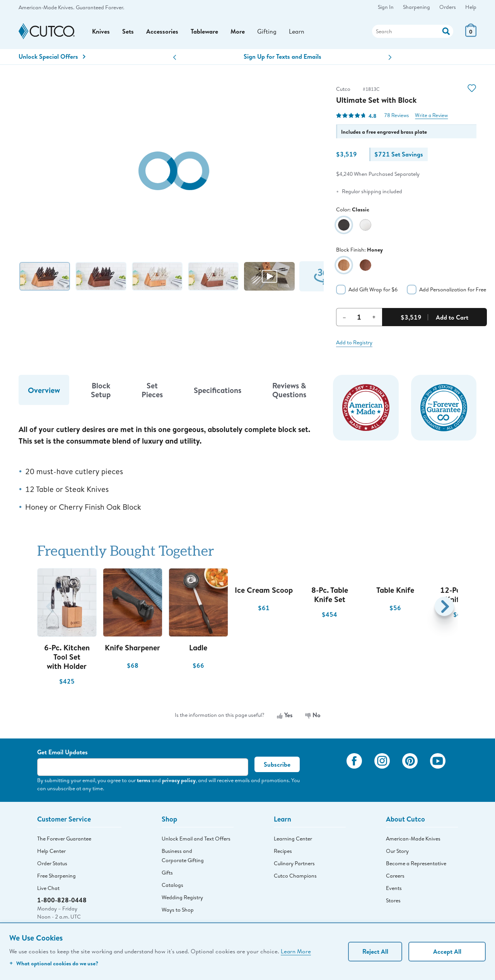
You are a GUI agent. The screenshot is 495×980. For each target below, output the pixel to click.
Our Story (397, 851)
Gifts (167, 873)
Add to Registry (354, 342)
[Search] (413, 31)
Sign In (386, 7)
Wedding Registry (182, 897)
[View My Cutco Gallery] (329, 772)
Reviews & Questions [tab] (289, 390)
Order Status (52, 863)
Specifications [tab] (218, 390)
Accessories (162, 31)
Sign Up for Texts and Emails (282, 56)
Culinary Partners (294, 863)
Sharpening (416, 7)
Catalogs (172, 885)
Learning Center (293, 839)
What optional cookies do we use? (54, 963)
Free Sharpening (56, 876)
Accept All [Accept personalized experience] (447, 951)
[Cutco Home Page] (47, 31)
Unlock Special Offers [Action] (52, 56)
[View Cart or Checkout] (471, 35)
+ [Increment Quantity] (374, 317)
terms (144, 780)
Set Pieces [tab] (152, 390)
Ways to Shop (178, 910)
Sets (128, 31)
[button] (175, 57)
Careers (395, 876)
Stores (393, 900)
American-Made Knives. (46, 7)
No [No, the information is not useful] (313, 715)
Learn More (296, 951)
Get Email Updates (62, 752)
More (238, 31)
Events (394, 888)
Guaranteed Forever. (100, 7)
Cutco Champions (295, 876)
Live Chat (48, 888)
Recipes (283, 851)
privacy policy (179, 780)
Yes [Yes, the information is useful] (285, 715)
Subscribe (277, 764)
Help (471, 7)
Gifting (267, 31)
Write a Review (431, 115)
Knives (101, 31)
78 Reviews (396, 115)
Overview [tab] (44, 390)
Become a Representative (416, 863)
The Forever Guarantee (64, 839)
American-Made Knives (413, 839)
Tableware (204, 31)
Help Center (51, 851)
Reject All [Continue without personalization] (375, 951)
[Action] (446, 30)
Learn (297, 31)
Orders (448, 7)
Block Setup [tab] (101, 390)
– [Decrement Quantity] (344, 317)
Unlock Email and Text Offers (196, 839)
